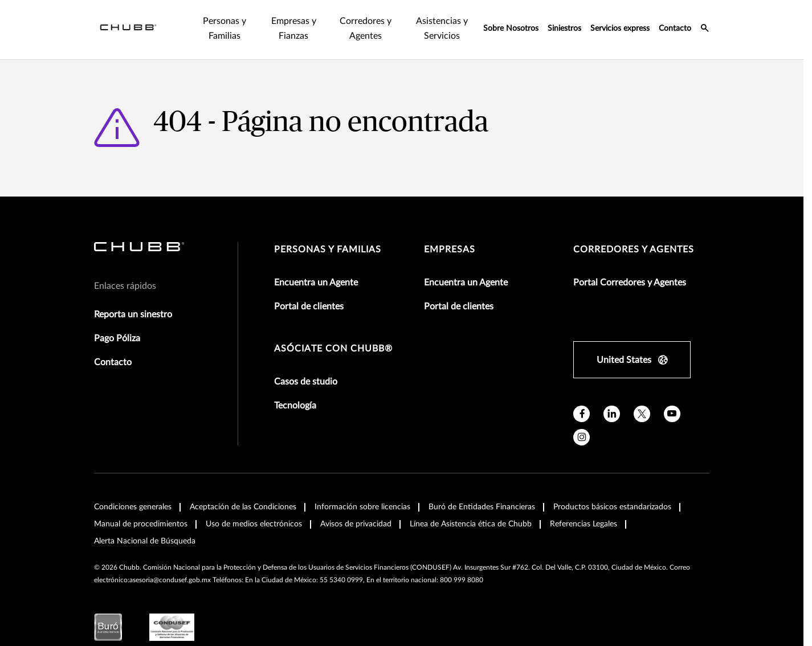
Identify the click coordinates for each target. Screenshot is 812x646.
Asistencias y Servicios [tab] (442, 28)
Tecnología (295, 406)
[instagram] (582, 437)
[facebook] (582, 414)
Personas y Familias (328, 250)
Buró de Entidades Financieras (482, 507)
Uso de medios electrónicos (254, 524)
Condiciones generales (133, 507)
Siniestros (564, 28)
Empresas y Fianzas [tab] (294, 28)
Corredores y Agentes (634, 250)
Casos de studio (306, 382)
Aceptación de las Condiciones (243, 507)
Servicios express (620, 28)
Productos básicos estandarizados (612, 507)
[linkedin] (612, 414)
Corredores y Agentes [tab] (366, 28)
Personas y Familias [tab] (225, 28)
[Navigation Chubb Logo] (128, 30)
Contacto (675, 28)
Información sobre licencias (362, 507)
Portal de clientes (309, 306)
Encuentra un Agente (316, 283)
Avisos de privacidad (356, 524)
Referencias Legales (584, 524)
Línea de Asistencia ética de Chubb (471, 524)
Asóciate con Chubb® (333, 349)
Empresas (450, 250)
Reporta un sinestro (133, 314)
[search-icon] (705, 30)
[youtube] (672, 414)
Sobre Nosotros (511, 28)
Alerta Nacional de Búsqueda (145, 541)
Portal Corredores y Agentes (630, 283)
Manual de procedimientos (141, 524)
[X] (642, 414)
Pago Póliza (117, 338)
